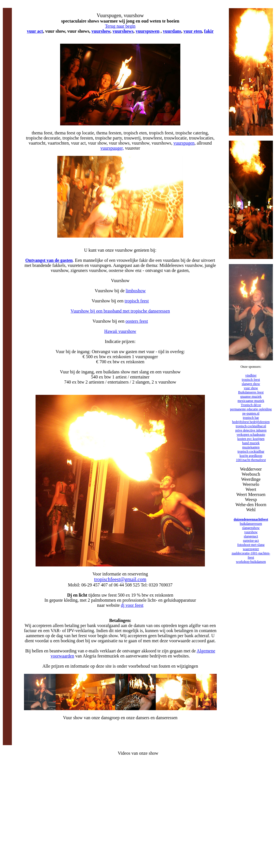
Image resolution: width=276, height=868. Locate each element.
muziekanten (251, 447)
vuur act (35, 31)
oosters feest (137, 321)
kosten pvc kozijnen (251, 439)
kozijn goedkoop (251, 456)
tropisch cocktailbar (251, 451)
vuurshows (123, 31)
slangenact (251, 536)
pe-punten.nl (251, 413)
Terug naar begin (120, 26)
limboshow (136, 291)
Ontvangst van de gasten (49, 260)
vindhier (251, 375)
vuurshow (101, 31)
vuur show (251, 388)
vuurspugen (184, 143)
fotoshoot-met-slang (251, 545)
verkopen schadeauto (251, 435)
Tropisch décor (251, 405)
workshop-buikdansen (251, 562)
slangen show (251, 384)
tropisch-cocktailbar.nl (251, 426)
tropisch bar (251, 418)
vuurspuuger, (112, 148)
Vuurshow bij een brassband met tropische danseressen (120, 311)
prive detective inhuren (251, 430)
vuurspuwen (148, 31)
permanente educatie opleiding (251, 409)
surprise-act (251, 541)
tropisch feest (137, 301)
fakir (209, 31)
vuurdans (172, 31)
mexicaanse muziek (251, 401)
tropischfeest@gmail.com (120, 579)
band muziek (251, 443)
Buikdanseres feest (251, 392)
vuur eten (193, 31)
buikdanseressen (251, 524)
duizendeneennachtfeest (251, 519)
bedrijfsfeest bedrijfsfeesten (251, 422)
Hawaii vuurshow (120, 331)
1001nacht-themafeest (251, 460)
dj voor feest (132, 605)
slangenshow (251, 528)
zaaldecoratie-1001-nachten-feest (251, 555)
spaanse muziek (251, 397)
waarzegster (251, 549)
